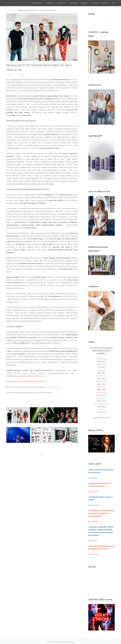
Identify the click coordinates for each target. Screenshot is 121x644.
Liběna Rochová (101, 364)
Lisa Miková (101, 397)
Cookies (95, 3)
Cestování (74, 3)
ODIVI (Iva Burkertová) (102, 403)
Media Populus (70, 641)
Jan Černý (102, 408)
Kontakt (105, 3)
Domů (8, 10)
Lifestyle (61, 3)
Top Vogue (10, 3)
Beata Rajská (102, 386)
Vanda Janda (101, 370)
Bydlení (84, 3)
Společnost (36, 3)
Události (14, 10)
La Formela (101, 375)
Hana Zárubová (102, 392)
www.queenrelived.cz (53, 387)
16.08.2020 (11, 75)
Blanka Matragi (101, 359)
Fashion (49, 3)
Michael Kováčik (101, 381)
